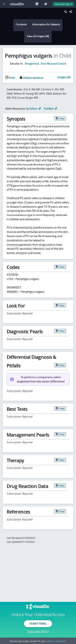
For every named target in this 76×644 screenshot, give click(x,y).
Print (10, 78)
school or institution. (56, 641)
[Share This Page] (72, 12)
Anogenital (32, 64)
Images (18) (64, 78)
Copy (62, 118)
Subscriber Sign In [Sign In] (63, 4)
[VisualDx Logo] (18, 4)
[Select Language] (38, 4)
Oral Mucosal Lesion (54, 64)
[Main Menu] (4, 4)
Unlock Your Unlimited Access (38, 615)
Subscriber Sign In (38, 631)
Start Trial (38, 624)
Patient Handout (31, 78)
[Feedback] (46, 4)
